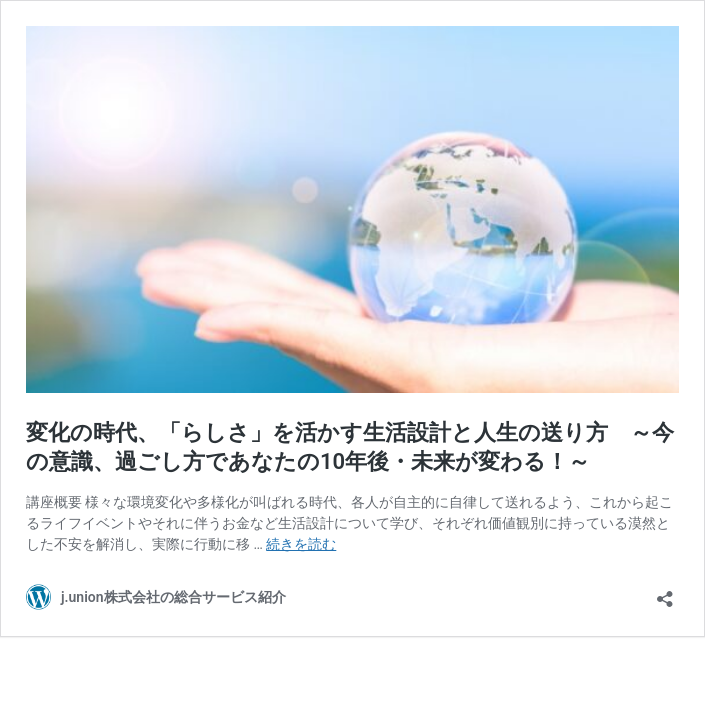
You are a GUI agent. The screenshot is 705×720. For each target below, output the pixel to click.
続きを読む (301, 544)
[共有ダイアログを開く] (665, 592)
